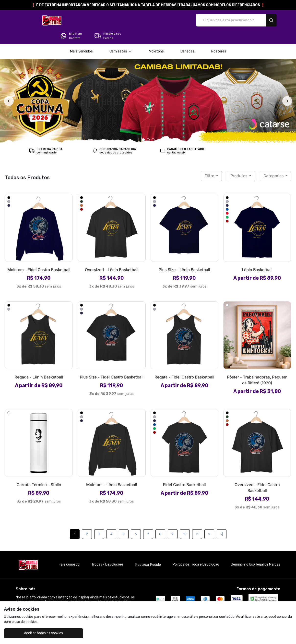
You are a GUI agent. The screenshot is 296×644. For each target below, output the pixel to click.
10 (185, 521)
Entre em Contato (225, 20)
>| (222, 521)
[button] (121, 38)
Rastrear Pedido (148, 551)
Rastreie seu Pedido (262, 20)
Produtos (239, 162)
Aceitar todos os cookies (28, 633)
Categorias (274, 162)
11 (197, 521)
